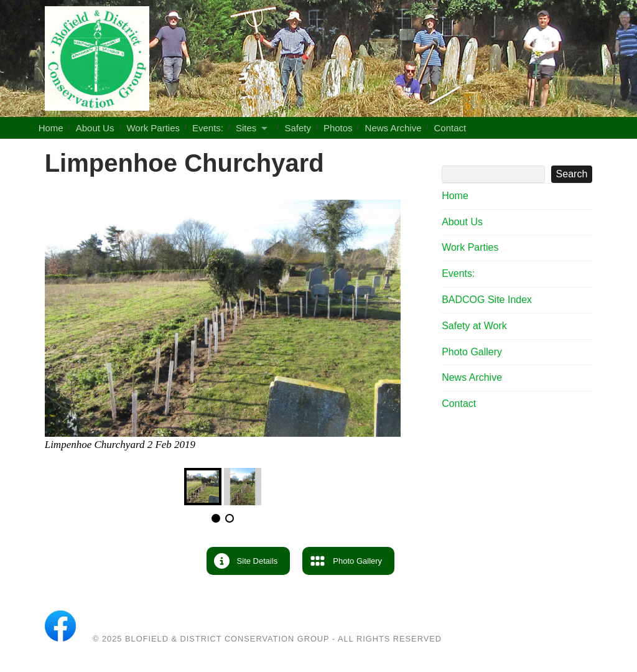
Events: (208, 128)
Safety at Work (474, 326)
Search (517, 155)
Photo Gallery (472, 352)
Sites (246, 128)
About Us (95, 128)
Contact (450, 128)
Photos (338, 128)
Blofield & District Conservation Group (227, 639)
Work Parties (153, 128)
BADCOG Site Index (487, 300)
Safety (298, 128)
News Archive (393, 128)
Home (51, 128)
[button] (249, 561)
